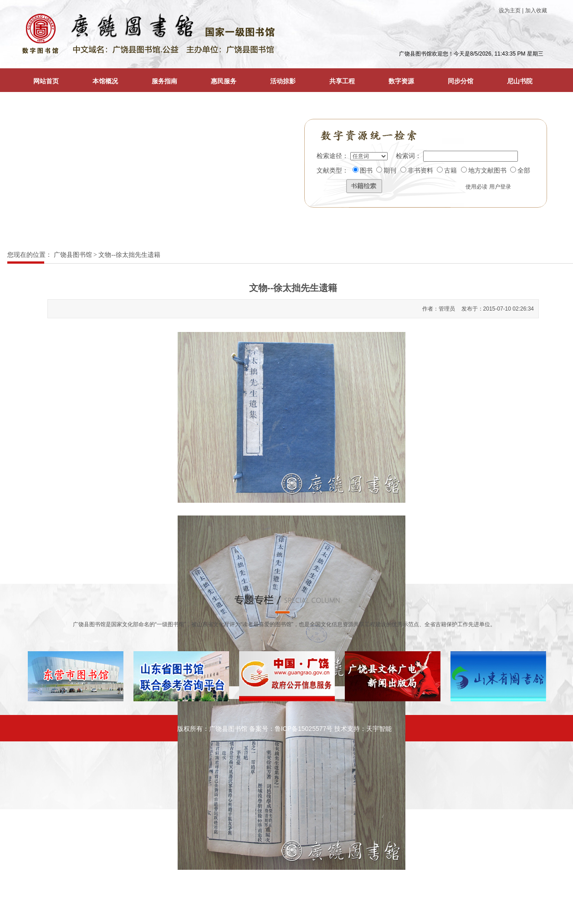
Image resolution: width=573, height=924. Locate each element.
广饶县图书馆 (73, 255)
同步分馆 (460, 81)
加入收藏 (536, 10)
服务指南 (164, 81)
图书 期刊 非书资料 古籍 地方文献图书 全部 (442, 171)
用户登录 (500, 187)
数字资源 (401, 81)
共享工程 (342, 81)
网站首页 (46, 81)
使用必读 (476, 187)
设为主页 (510, 10)
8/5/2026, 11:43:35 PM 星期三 (507, 54)
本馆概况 (105, 81)
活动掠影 (283, 81)
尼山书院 (520, 81)
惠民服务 (224, 81)
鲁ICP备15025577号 (304, 729)
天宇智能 (379, 729)
